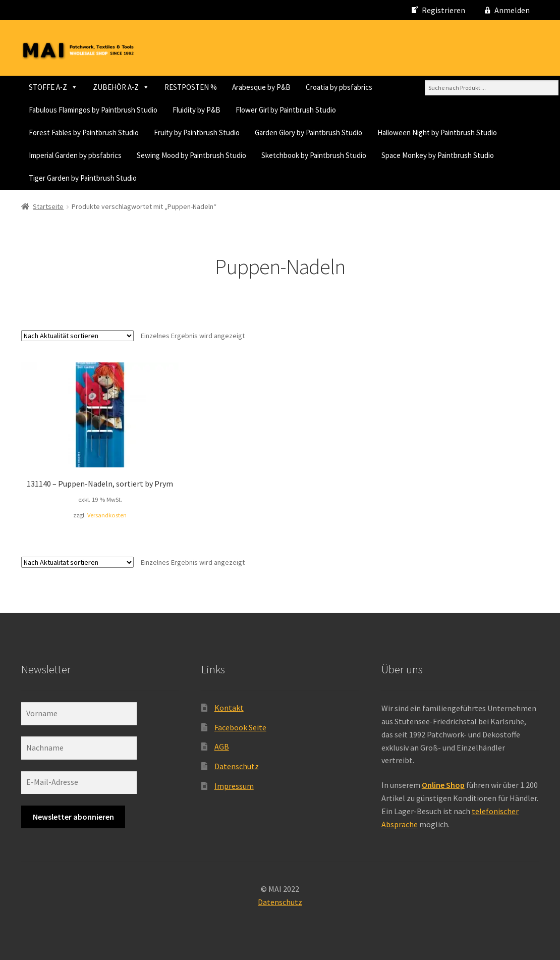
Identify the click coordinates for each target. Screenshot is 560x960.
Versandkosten (107, 515)
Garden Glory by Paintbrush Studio (309, 132)
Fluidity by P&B (197, 110)
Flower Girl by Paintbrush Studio (286, 110)
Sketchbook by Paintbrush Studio (314, 155)
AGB (222, 746)
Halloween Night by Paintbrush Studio (437, 132)
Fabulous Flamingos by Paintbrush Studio (93, 110)
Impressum (234, 786)
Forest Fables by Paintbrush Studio (84, 132)
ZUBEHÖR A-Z (121, 87)
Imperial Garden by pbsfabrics (75, 155)
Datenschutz (237, 766)
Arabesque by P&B (261, 87)
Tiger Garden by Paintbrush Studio (83, 178)
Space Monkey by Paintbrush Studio (438, 155)
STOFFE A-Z (53, 87)
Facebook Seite (240, 727)
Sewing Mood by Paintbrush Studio (191, 155)
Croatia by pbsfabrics (339, 87)
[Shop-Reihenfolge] (77, 336)
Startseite (48, 206)
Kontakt (229, 708)
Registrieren (443, 10)
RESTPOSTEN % (191, 87)
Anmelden (512, 10)
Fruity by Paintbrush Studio (197, 132)
